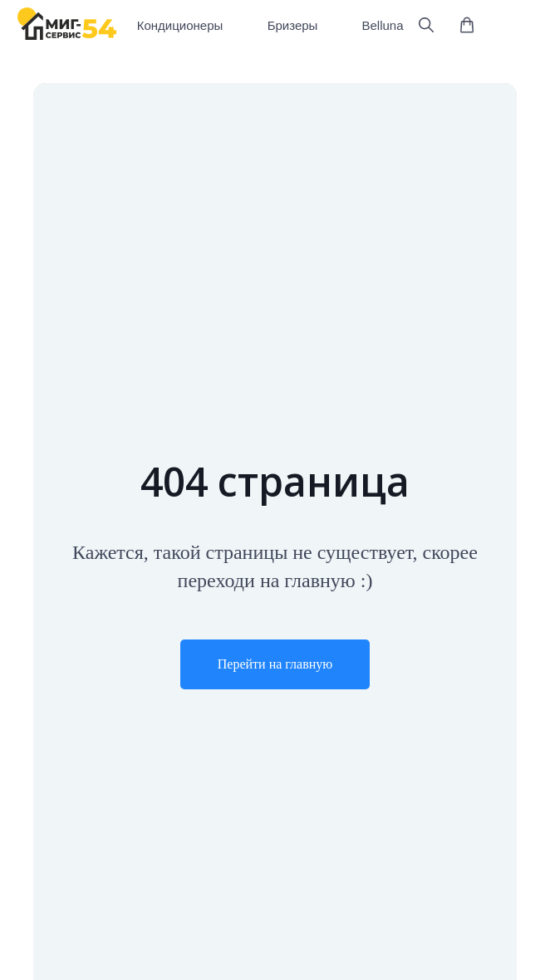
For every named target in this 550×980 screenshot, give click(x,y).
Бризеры (293, 25)
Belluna (382, 25)
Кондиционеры (180, 25)
